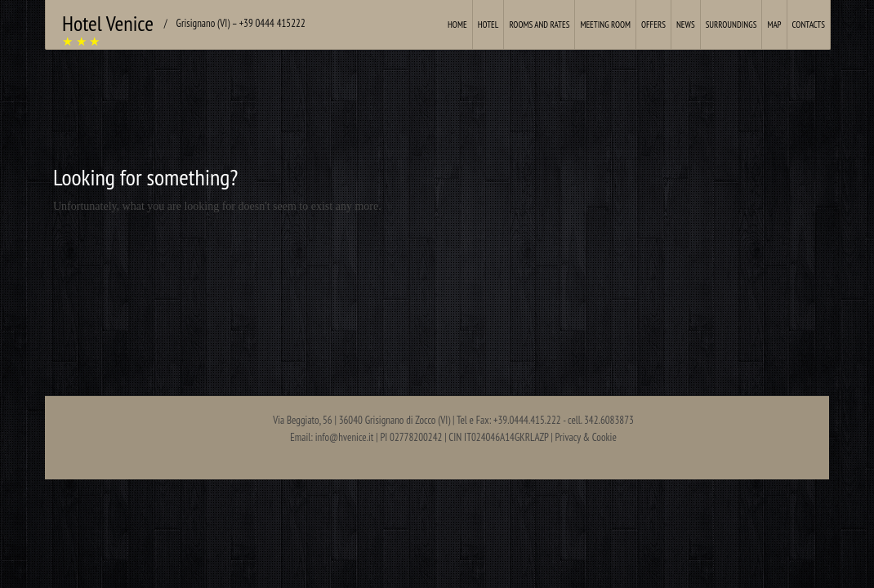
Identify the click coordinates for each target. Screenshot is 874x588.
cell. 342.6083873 (601, 420)
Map (774, 24)
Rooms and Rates (539, 24)
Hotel (488, 24)
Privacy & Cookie (586, 437)
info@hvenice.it (345, 437)
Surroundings (731, 24)
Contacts (809, 24)
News (686, 24)
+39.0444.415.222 (527, 420)
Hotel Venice (108, 23)
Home (457, 24)
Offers (653, 24)
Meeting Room (605, 24)
